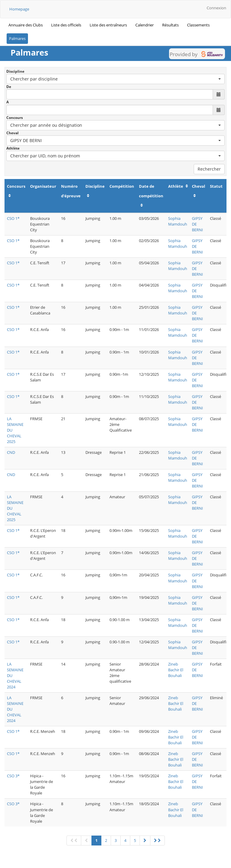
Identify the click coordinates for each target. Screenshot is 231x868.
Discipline (15, 71)
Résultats (170, 25)
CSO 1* (13, 218)
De (9, 87)
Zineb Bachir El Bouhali (176, 670)
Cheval (12, 133)
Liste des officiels (66, 25)
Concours (15, 118)
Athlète (13, 148)
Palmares (17, 38)
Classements (198, 25)
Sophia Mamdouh (178, 221)
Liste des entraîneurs (108, 25)
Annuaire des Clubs (26, 25)
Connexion (216, 8)
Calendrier (145, 25)
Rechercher (209, 169)
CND (11, 452)
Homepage (19, 9)
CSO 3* (13, 776)
